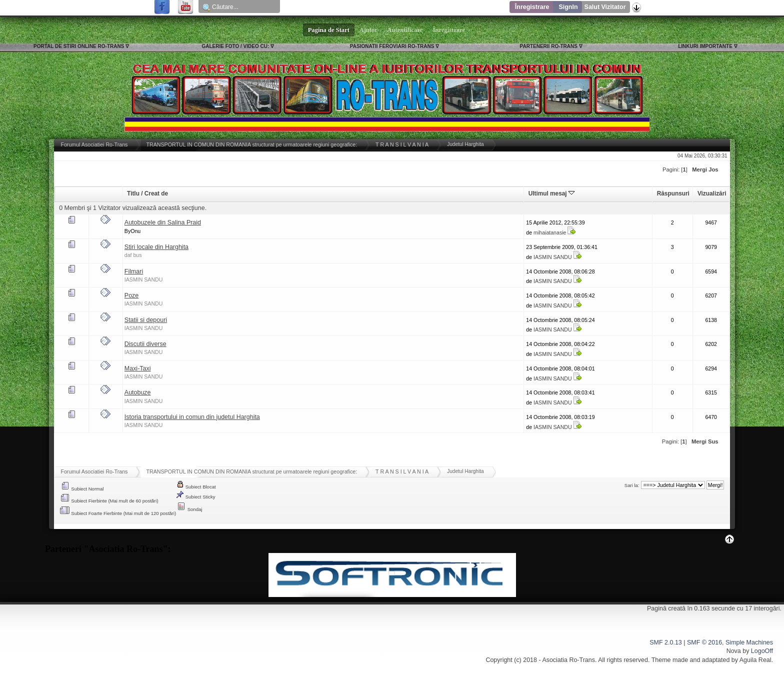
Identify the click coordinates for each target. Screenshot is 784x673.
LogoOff (762, 651)
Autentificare (405, 30)
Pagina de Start (329, 30)
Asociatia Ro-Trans (568, 660)
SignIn (568, 7)
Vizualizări (712, 193)
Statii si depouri (146, 320)
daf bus (133, 255)
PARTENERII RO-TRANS (549, 46)
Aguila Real (755, 660)
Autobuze (138, 392)
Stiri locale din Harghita (156, 247)
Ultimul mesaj (551, 193)
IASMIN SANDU (553, 257)
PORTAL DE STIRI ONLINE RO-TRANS (79, 46)
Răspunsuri (673, 193)
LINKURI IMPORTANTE (705, 46)
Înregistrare (532, 7)
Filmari (134, 271)
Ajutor (368, 30)
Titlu (133, 193)
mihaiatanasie (550, 232)
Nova (734, 651)
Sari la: (632, 485)
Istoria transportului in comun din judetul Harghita (192, 417)
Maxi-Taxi (138, 368)
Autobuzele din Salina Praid (163, 222)
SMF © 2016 (704, 642)
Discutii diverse (145, 344)
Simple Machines (749, 642)
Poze (131, 295)
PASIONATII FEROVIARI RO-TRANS (392, 46)
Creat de (156, 193)
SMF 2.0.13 (665, 642)
